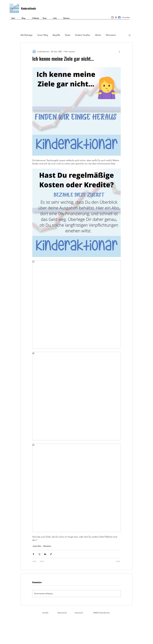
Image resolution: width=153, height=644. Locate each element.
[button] (67, 19)
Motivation (111, 35)
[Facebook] (116, 17)
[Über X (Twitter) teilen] (39, 554)
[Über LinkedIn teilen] (45, 554)
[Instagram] (112, 17)
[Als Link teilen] (51, 554)
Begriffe (56, 35)
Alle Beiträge (26, 35)
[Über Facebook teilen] (33, 554)
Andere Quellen (83, 35)
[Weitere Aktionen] (119, 52)
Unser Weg (43, 35)
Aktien (98, 35)
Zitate (68, 35)
